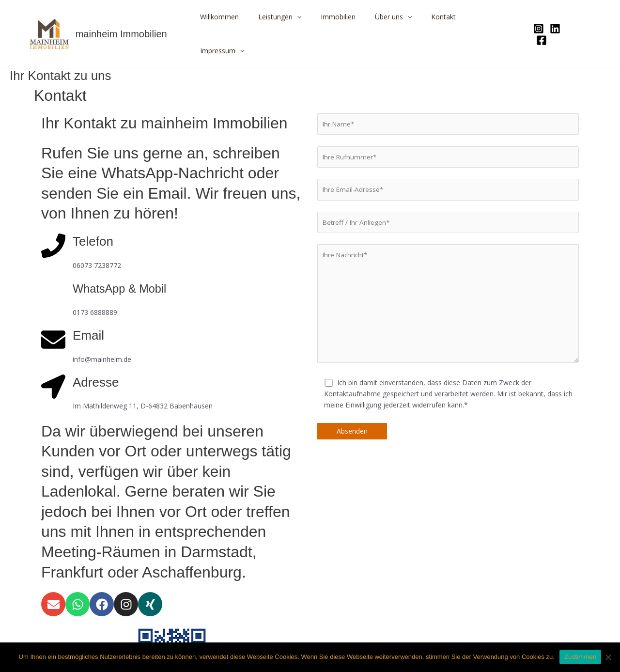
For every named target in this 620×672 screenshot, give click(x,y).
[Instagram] (538, 17)
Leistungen (296, 17)
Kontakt (446, 17)
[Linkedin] (555, 17)
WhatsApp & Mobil (124, 254)
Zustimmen (581, 657)
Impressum (490, 17)
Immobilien (353, 17)
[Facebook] (571, 17)
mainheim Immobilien (121, 17)
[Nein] (608, 657)
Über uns (398, 17)
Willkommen (246, 17)
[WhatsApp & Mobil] (53, 259)
